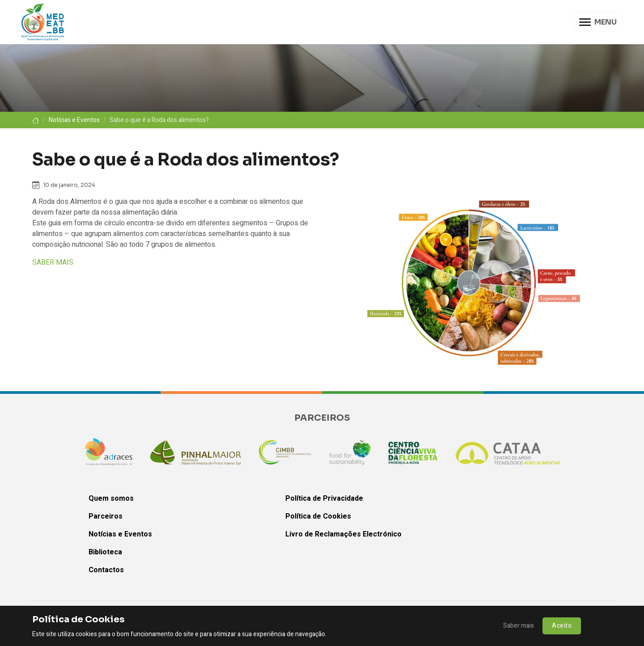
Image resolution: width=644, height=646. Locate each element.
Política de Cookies (318, 516)
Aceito (562, 626)
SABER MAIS (53, 262)
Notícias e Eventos (74, 120)
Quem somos (111, 498)
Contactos (106, 570)
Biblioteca (105, 552)
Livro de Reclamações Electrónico (343, 534)
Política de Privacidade (324, 498)
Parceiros (106, 516)
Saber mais (519, 626)
